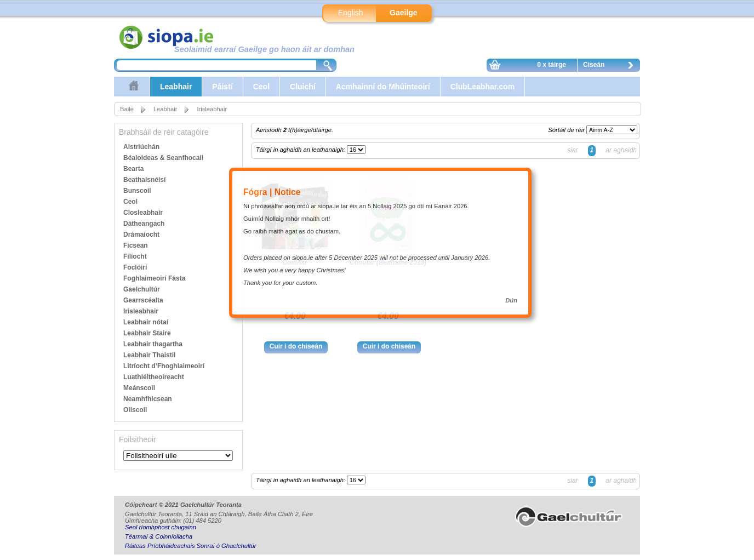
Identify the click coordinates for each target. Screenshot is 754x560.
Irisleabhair (212, 109)
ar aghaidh (621, 150)
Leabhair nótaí (146, 322)
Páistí (222, 87)
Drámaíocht (141, 235)
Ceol (261, 87)
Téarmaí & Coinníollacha (159, 536)
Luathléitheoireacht (154, 377)
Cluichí (303, 87)
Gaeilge (404, 13)
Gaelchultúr (142, 289)
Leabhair (176, 87)
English (351, 13)
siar (572, 150)
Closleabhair (143, 213)
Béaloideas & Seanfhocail (163, 158)
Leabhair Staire (147, 333)
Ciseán (611, 66)
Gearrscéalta (143, 300)
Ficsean (136, 245)
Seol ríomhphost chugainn (161, 527)
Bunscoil (137, 191)
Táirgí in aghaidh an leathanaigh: (301, 150)
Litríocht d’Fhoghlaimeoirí (164, 366)
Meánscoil (139, 388)
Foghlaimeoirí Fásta (154, 278)
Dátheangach (144, 224)
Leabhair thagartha (153, 344)
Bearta (133, 169)
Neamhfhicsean (148, 399)
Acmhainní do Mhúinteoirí (383, 87)
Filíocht (135, 256)
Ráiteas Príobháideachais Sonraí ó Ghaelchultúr (190, 546)
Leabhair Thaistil (149, 355)
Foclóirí (135, 267)
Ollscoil (135, 410)
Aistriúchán (141, 147)
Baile (127, 109)
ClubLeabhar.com (482, 87)
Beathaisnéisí (144, 180)
